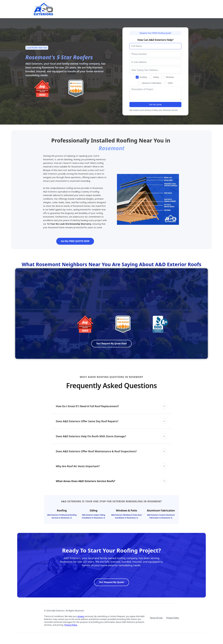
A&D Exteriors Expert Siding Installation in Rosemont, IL (94, 516)
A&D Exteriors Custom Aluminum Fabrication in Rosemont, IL (161, 516)
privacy (81, 616)
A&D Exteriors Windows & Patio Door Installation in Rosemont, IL (126, 516)
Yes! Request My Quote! (112, 582)
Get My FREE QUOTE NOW (75, 241)
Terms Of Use (156, 618)
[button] (112, 406)
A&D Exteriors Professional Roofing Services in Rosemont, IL (62, 516)
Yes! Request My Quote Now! (111, 344)
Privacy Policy (173, 618)
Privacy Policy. (71, 625)
